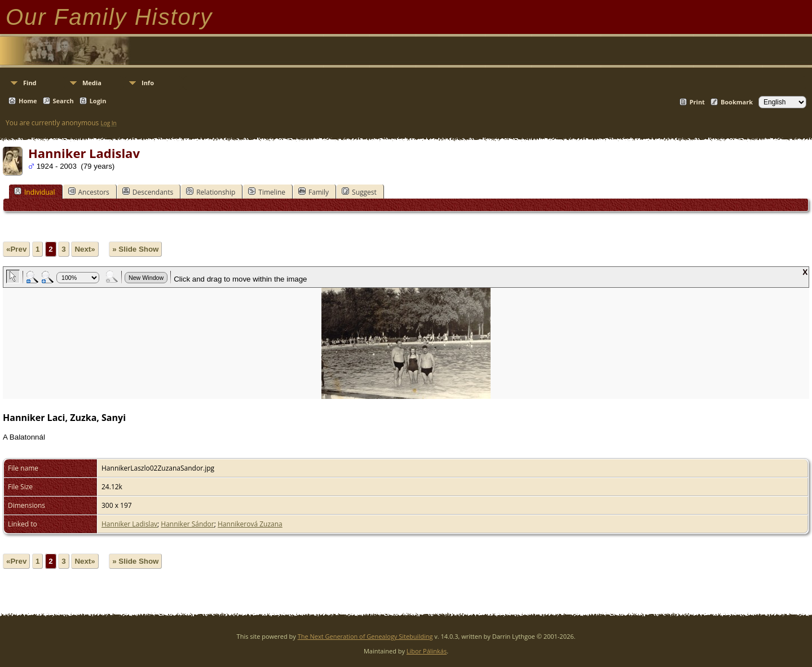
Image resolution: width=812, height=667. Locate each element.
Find (30, 83)
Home (28, 101)
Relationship (211, 192)
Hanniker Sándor (187, 524)
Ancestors (89, 192)
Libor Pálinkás (427, 651)
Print (697, 102)
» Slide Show (135, 249)
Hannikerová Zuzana (250, 524)
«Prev (16, 249)
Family (314, 192)
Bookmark (737, 102)
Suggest (359, 192)
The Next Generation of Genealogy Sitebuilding (365, 636)
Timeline (267, 192)
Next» (85, 249)
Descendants (148, 192)
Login (98, 101)
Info (148, 83)
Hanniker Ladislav (129, 524)
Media (92, 83)
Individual (35, 192)
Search (63, 101)
